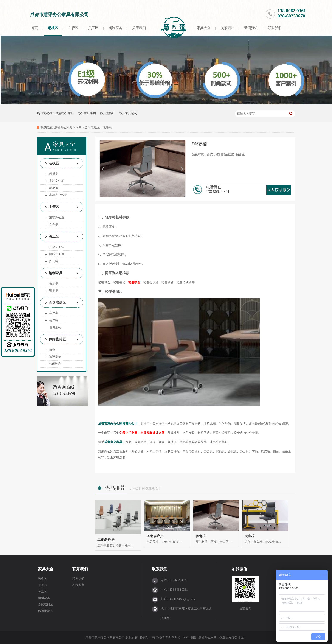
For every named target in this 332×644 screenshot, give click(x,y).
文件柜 (54, 225)
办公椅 (54, 261)
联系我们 (275, 28)
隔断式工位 (57, 254)
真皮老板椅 (106, 540)
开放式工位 (57, 247)
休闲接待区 (57, 339)
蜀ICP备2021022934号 (166, 637)
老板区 (53, 28)
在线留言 (78, 585)
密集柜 (54, 291)
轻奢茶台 (134, 282)
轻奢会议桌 (155, 536)
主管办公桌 (57, 217)
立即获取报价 (279, 190)
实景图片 (227, 28)
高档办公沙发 (58, 195)
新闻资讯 (251, 28)
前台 (52, 350)
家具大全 (204, 28)
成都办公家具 (65, 113)
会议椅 (54, 320)
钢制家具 (115, 28)
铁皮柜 (54, 284)
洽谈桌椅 (55, 357)
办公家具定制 (128, 113)
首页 (34, 28)
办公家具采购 (87, 113)
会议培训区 (57, 303)
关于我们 (139, 28)
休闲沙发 (55, 364)
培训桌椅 (55, 327)
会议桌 (54, 313)
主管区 (73, 28)
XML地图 (190, 637)
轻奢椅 (201, 536)
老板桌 (54, 174)
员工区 (93, 28)
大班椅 (250, 536)
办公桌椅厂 (107, 113)
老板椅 (108, 127)
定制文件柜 (57, 181)
